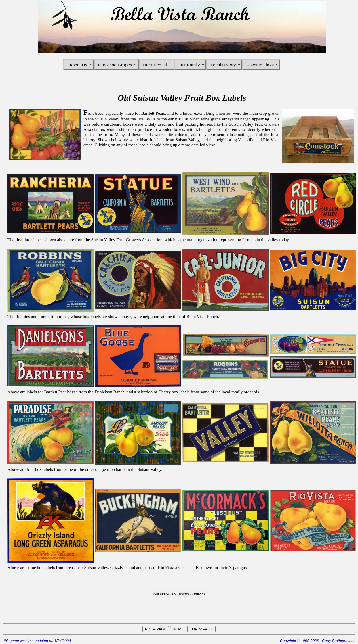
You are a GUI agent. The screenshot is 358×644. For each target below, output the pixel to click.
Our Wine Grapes (116, 65)
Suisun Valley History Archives (179, 594)
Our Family (190, 65)
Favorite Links (261, 65)
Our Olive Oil (156, 65)
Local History (224, 65)
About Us (78, 65)
